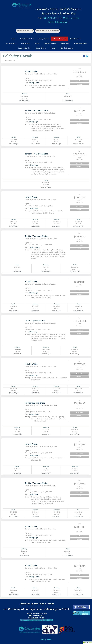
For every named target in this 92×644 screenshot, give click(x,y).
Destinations (26, 43)
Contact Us (79, 84)
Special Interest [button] (50, 43)
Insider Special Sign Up (25, 31)
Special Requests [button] (67, 48)
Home (13, 39)
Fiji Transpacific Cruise (35, 321)
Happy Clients (41, 48)
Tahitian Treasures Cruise (36, 110)
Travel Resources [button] (80, 43)
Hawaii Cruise (31, 71)
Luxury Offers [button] (43, 39)
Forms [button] (53, 48)
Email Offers (65, 43)
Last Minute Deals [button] (26, 39)
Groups (37, 43)
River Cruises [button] (75, 39)
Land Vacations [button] (10, 43)
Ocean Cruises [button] (59, 39)
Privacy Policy (46, 640)
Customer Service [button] (24, 48)
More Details (79, 81)
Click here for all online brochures (47, 31)
